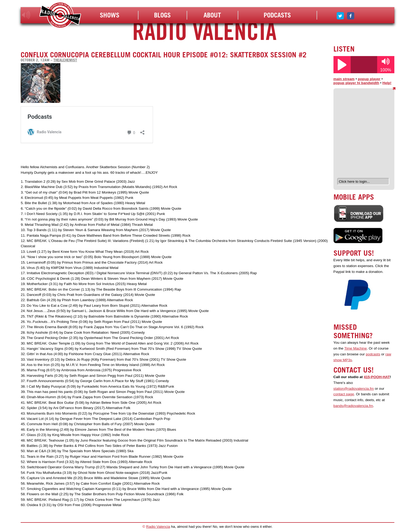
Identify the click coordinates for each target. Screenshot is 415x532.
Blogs (162, 15)
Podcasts (277, 15)
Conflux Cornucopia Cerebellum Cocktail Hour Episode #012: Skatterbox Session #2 (164, 55)
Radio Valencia (158, 527)
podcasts (373, 354)
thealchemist (65, 60)
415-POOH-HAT (377, 377)
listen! (26, 15)
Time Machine (356, 348)
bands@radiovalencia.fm (353, 406)
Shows (110, 15)
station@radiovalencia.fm (354, 389)
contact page (344, 394)
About (212, 15)
